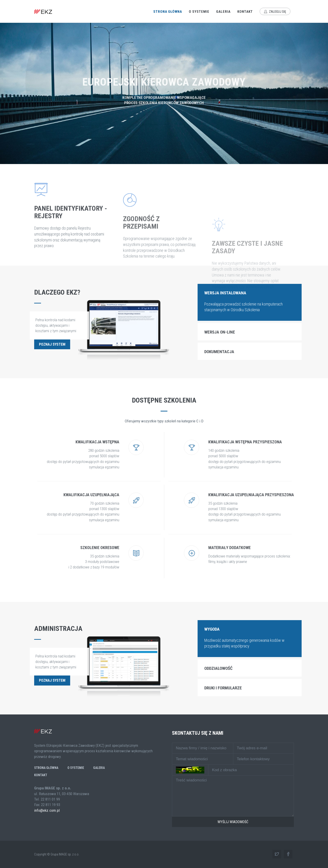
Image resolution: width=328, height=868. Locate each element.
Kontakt (245, 12)
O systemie (199, 12)
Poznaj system (52, 344)
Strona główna (168, 12)
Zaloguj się (275, 12)
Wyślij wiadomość (233, 822)
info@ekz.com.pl (47, 810)
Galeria (223, 12)
